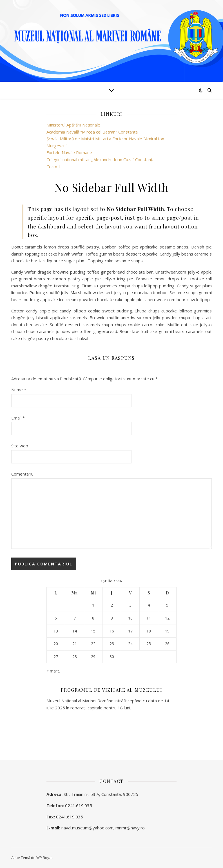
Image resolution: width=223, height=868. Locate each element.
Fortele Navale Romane (69, 152)
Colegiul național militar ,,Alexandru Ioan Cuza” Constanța (101, 159)
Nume (19, 390)
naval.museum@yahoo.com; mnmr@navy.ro (103, 828)
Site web (20, 446)
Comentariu (22, 474)
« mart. (53, 671)
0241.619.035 (79, 805)
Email (18, 418)
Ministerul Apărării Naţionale (73, 125)
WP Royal (44, 858)
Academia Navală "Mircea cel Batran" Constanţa (92, 132)
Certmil (53, 167)
